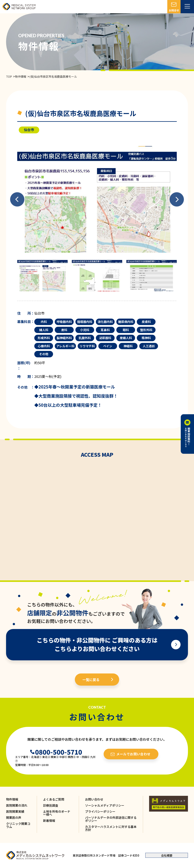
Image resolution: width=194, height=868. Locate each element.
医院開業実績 (15, 811)
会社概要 (167, 855)
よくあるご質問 (54, 799)
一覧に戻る (91, 680)
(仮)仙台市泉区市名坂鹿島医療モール (53, 76)
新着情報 (49, 821)
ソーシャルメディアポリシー (105, 805)
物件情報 (21, 76)
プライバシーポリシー (100, 811)
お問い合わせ (94, 799)
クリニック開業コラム (18, 825)
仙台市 (29, 130)
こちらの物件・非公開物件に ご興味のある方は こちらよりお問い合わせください (97, 644)
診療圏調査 (51, 805)
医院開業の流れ (17, 805)
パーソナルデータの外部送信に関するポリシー (111, 819)
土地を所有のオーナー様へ (57, 813)
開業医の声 (14, 817)
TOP (9, 76)
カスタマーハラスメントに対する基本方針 (111, 828)
